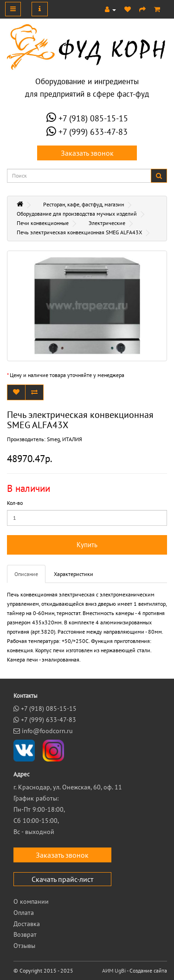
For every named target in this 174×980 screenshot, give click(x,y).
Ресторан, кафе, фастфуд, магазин (84, 204)
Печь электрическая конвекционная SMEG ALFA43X (79, 232)
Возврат (25, 934)
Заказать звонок (87, 153)
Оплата (24, 913)
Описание (26, 574)
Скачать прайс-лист (62, 879)
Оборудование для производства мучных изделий (77, 214)
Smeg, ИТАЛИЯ (64, 439)
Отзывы (24, 946)
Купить (87, 545)
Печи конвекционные (43, 223)
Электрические (107, 223)
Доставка (27, 924)
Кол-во (15, 503)
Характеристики (74, 574)
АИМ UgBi (114, 970)
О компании (31, 901)
